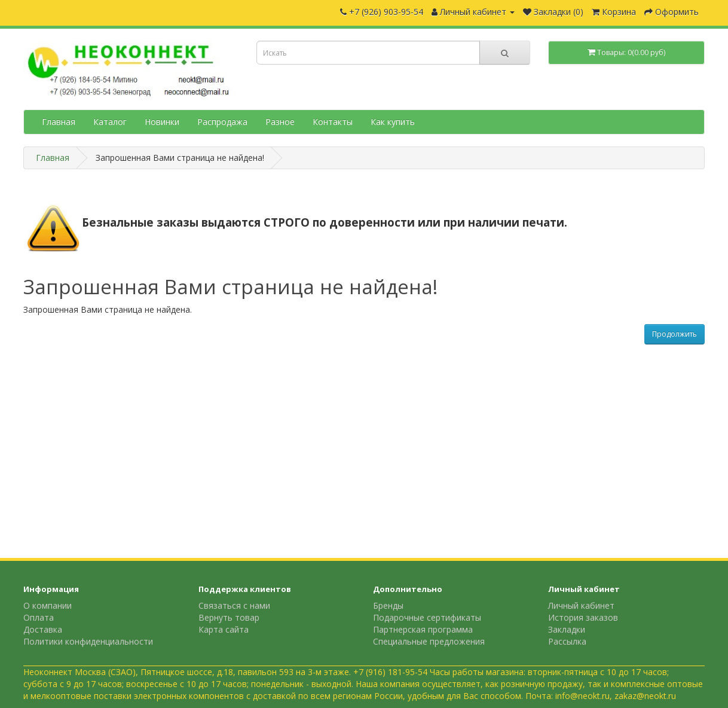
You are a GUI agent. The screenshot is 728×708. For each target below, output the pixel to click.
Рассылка (567, 641)
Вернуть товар (229, 617)
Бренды (388, 605)
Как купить (393, 122)
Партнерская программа (423, 629)
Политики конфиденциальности (88, 641)
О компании (48, 605)
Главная (59, 122)
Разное (280, 122)
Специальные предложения (429, 641)
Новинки (162, 122)
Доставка (43, 629)
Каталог (110, 122)
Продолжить (675, 334)
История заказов (583, 617)
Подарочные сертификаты (427, 617)
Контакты (333, 122)
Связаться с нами (234, 605)
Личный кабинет (581, 605)
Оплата (39, 617)
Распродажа (222, 122)
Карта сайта (224, 629)
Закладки (567, 629)
